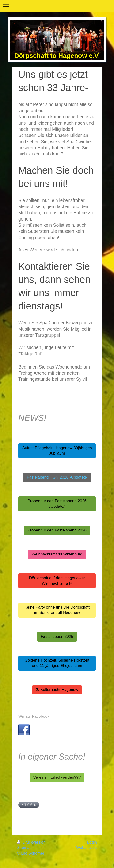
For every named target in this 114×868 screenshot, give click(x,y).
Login (92, 842)
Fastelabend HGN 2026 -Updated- (57, 477)
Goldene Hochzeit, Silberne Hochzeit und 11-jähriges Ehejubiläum (57, 663)
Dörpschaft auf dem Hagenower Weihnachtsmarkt (57, 581)
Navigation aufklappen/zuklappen (57, 6)
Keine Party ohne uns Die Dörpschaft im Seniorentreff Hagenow (57, 610)
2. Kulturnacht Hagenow (57, 690)
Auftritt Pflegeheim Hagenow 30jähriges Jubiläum (57, 451)
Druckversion (32, 842)
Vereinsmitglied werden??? (57, 777)
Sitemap (24, 848)
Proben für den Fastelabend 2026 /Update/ (57, 504)
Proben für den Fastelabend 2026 (57, 530)
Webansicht (87, 848)
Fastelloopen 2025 (57, 636)
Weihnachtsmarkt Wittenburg (57, 554)
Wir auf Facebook (34, 716)
